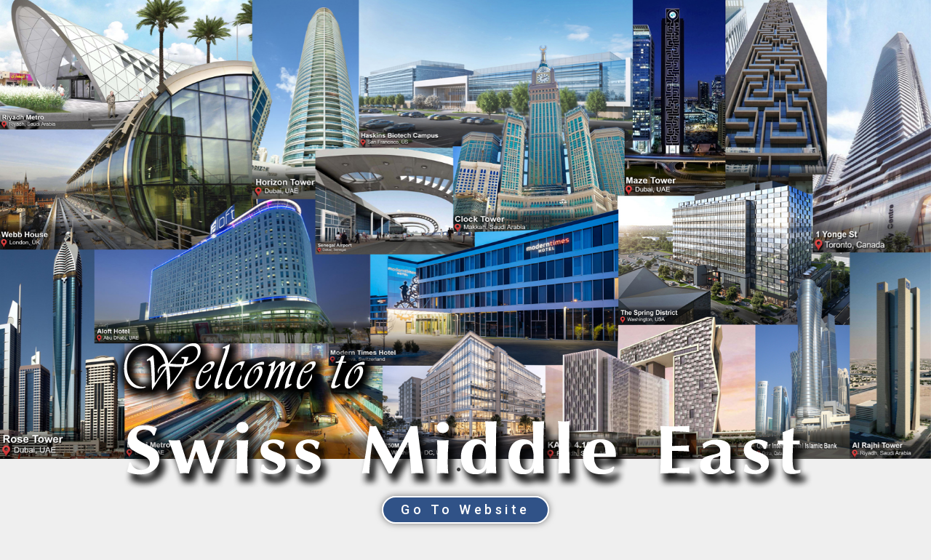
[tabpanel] (465, 229)
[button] (465, 510)
